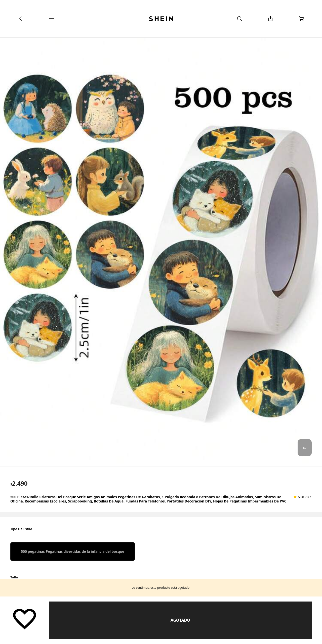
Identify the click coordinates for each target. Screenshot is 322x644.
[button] (303, 497)
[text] (19, 483)
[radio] (73, 551)
